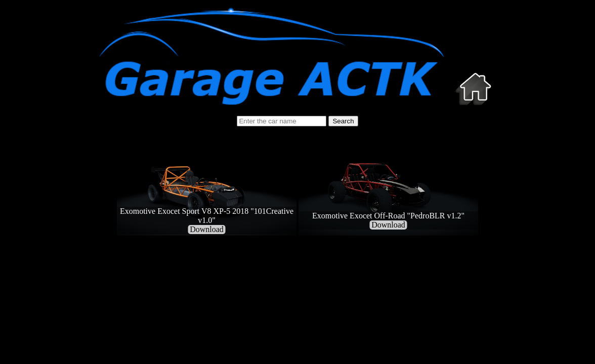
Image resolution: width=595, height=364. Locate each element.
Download (207, 229)
